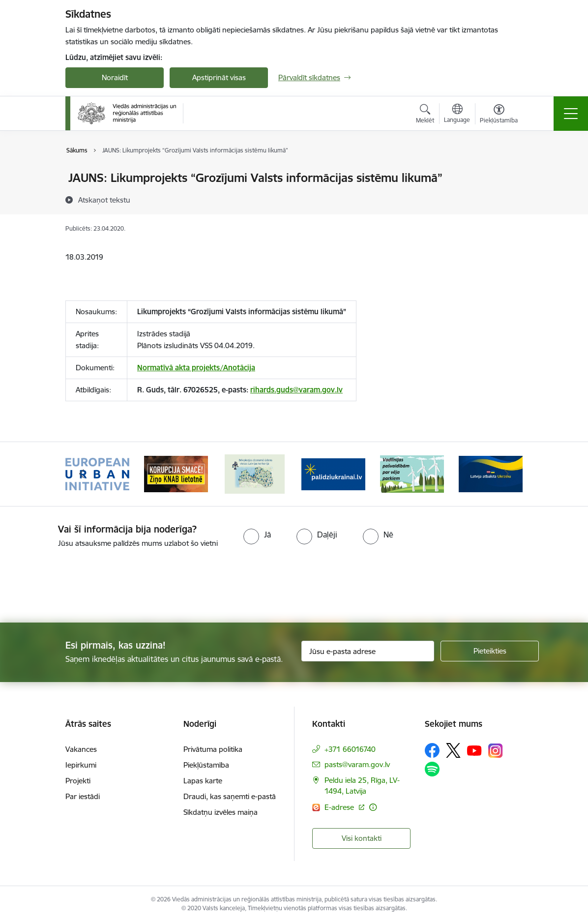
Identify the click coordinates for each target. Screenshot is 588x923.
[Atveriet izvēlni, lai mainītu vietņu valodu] (457, 115)
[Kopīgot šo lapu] (509, 198)
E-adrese (340, 807)
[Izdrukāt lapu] (509, 174)
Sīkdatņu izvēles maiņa (220, 812)
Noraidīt (115, 77)
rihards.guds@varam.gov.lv (296, 390)
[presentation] (82, 586)
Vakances (81, 749)
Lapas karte (203, 781)
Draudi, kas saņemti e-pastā (230, 796)
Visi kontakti (362, 838)
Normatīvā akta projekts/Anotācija (196, 368)
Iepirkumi (81, 765)
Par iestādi (83, 796)
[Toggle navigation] (571, 114)
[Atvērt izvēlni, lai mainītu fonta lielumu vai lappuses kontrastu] (499, 115)
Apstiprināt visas (219, 77)
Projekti (78, 781)
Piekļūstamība (206, 765)
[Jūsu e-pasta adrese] (368, 651)
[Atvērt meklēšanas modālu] (425, 115)
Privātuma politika (213, 749)
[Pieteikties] (490, 651)
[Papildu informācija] (373, 807)
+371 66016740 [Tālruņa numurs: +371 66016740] (350, 749)
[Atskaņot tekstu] (104, 200)
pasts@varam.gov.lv (357, 764)
